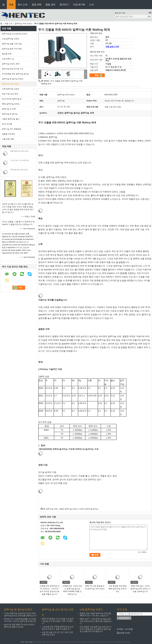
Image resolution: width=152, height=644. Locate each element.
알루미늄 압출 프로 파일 (12, 44)
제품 (11, 4)
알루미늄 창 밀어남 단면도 (13, 79)
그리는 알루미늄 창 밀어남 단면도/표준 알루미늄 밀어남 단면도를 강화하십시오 (20, 614)
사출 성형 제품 (8, 139)
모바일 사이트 (123, 633)
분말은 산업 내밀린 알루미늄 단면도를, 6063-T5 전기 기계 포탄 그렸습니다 (96, 614)
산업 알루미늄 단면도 (11, 39)
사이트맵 (129, 629)
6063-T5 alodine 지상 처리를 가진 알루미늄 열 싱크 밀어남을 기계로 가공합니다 (58, 621)
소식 (91, 4)
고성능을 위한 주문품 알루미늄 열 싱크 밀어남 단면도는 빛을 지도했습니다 (58, 628)
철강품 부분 (7, 54)
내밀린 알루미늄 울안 (11, 119)
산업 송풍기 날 (8, 59)
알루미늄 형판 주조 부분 (12, 49)
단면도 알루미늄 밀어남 (89, 509)
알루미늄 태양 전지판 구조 (13, 69)
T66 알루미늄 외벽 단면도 (19, 170)
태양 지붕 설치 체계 (10, 94)
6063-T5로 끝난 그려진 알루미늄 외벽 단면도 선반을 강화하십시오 (140, 589)
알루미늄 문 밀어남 (10, 114)
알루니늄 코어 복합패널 (12, 129)
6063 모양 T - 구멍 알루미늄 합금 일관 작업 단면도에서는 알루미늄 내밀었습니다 (96, 621)
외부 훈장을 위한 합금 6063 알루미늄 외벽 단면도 (118, 589)
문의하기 (64, 4)
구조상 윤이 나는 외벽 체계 (20, 160)
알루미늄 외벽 (52, 509)
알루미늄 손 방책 (9, 109)
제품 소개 (8, 24)
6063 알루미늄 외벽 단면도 (20, 151)
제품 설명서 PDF (112, 47)
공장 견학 (36, 4)
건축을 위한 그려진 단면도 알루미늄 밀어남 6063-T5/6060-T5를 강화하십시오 (72, 590)
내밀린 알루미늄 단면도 (68, 509)
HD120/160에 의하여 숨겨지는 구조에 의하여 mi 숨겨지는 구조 (69, 449)
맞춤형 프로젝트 (9, 134)
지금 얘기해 (79, 4)
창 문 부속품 (7, 124)
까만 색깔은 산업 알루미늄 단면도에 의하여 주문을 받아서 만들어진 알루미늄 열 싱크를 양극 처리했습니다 (96, 629)
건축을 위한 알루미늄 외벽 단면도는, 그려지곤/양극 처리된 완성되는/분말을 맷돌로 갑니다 (50, 590)
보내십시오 (124, 618)
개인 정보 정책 (27, 642)
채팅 (99, 75)
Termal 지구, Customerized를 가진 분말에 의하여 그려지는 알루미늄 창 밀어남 (20, 620)
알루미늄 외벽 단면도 (23, 24)
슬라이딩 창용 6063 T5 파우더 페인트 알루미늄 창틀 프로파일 (19, 626)
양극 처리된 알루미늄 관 (12, 99)
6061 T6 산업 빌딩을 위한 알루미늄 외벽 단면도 (95, 587)
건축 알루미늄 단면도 (11, 89)
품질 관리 (50, 4)
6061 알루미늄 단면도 (11, 104)
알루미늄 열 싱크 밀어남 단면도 (15, 34)
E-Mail (120, 629)
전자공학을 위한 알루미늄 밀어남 (15, 74)
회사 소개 (23, 4)
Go (149, 16)
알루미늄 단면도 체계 (11, 64)
